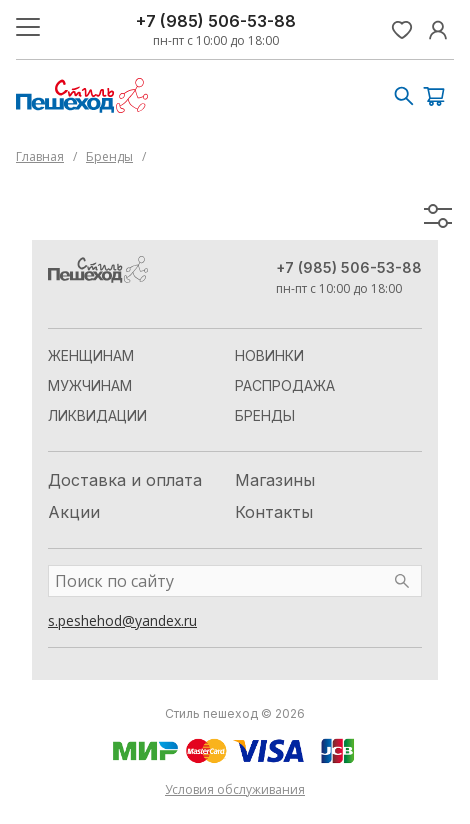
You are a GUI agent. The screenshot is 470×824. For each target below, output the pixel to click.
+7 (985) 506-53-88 (216, 21)
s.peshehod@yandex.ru (122, 620)
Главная (40, 156)
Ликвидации (97, 415)
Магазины (275, 480)
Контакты (274, 512)
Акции (74, 512)
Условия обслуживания (235, 789)
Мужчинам (90, 385)
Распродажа (285, 385)
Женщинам (91, 355)
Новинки (269, 355)
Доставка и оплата (125, 480)
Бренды (109, 156)
